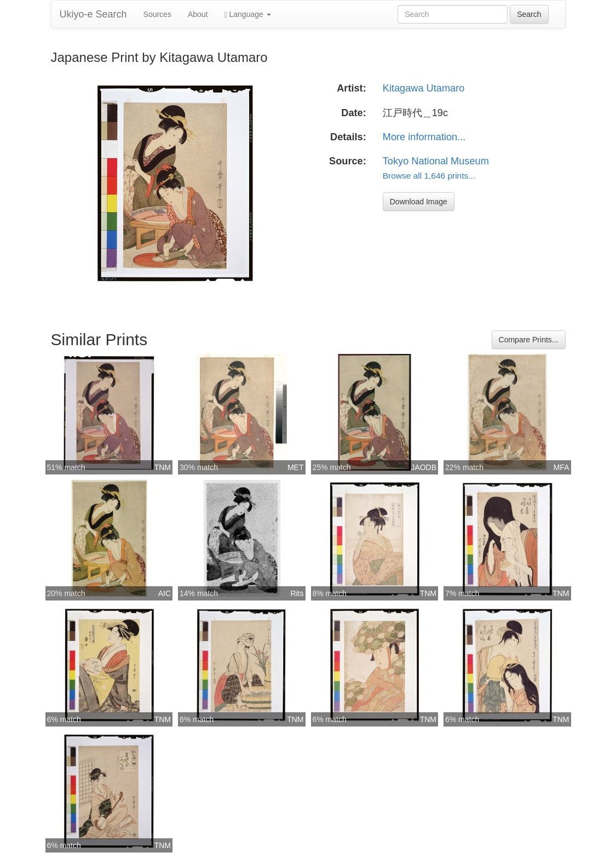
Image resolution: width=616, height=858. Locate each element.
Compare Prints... (529, 340)
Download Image (419, 202)
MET (296, 467)
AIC (165, 593)
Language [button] (248, 15)
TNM (163, 467)
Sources (157, 14)
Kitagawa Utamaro (424, 88)
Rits (297, 593)
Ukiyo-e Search (93, 14)
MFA (562, 467)
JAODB (424, 467)
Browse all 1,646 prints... (429, 176)
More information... (424, 137)
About (198, 14)
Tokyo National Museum (436, 161)
